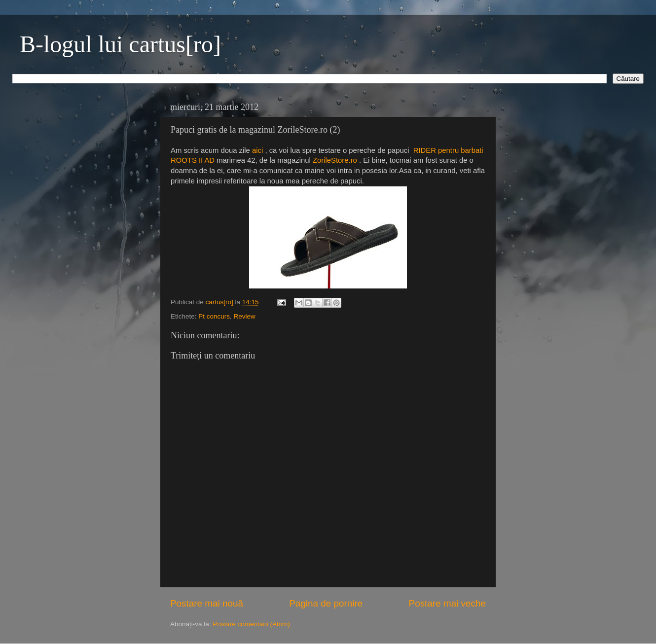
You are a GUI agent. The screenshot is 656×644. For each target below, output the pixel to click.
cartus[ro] (220, 302)
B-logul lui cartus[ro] (120, 44)
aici (257, 150)
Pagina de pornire (326, 603)
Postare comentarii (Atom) (251, 624)
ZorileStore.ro (335, 160)
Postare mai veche (447, 603)
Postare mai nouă (207, 603)
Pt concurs (214, 316)
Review (245, 316)
